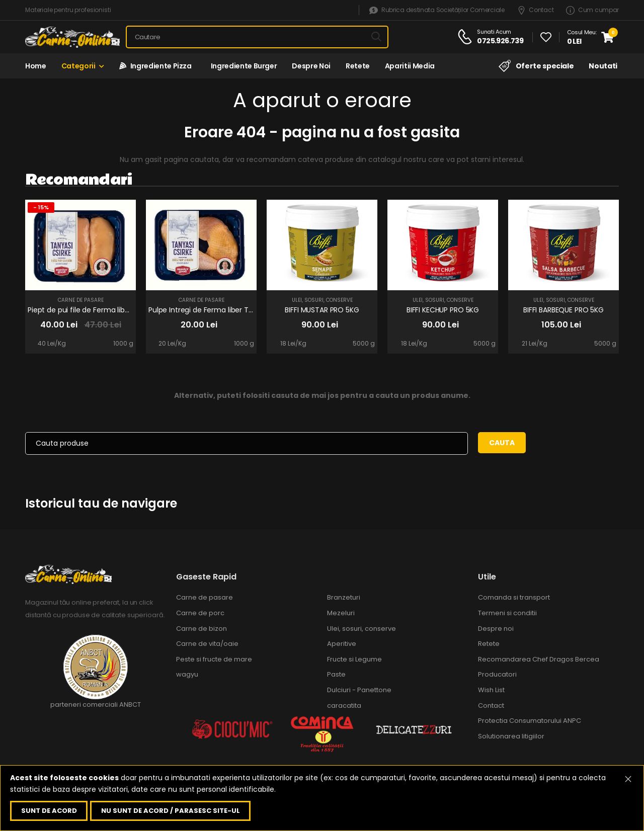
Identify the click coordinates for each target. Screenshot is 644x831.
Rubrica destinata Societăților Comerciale (437, 10)
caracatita (344, 705)
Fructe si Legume (354, 659)
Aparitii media (410, 66)
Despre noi (311, 66)
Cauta (502, 443)
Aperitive (342, 644)
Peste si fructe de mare (214, 659)
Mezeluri (341, 613)
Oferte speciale (536, 66)
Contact (536, 10)
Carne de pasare (81, 300)
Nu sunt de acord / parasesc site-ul (171, 811)
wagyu (187, 674)
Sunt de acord (49, 811)
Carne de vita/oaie (207, 644)
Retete (358, 66)
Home (36, 66)
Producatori (497, 674)
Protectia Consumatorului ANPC (530, 721)
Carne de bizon (202, 629)
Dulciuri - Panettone (359, 690)
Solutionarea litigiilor (511, 736)
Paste (336, 674)
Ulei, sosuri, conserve (322, 300)
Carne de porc (200, 613)
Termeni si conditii (507, 613)
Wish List (491, 690)
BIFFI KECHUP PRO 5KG (443, 310)
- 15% (41, 207)
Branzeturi (344, 597)
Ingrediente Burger (242, 66)
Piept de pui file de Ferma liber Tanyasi (94, 310)
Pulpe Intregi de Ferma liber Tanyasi (210, 310)
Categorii (78, 66)
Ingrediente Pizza (155, 66)
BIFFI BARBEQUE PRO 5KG (563, 310)
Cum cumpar (592, 10)
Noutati (603, 66)
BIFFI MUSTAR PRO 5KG (322, 310)
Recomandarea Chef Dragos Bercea (539, 659)
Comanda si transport (514, 597)
